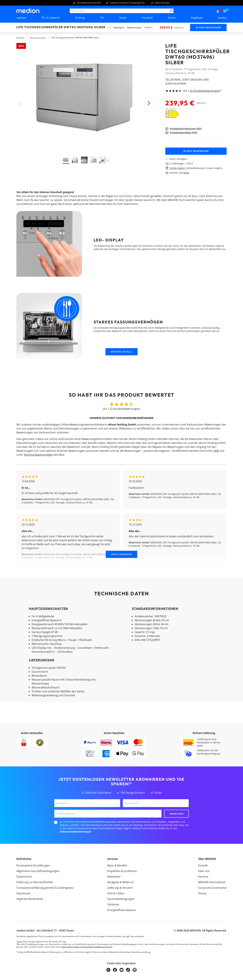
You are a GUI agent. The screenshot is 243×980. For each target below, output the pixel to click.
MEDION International (212, 882)
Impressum (23, 893)
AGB (216, 451)
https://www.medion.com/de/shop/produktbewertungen (86, 947)
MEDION (20, 38)
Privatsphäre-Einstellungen (33, 865)
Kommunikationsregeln (38, 455)
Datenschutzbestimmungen (76, 832)
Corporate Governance (212, 888)
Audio (123, 18)
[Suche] (171, 11)
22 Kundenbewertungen (205, 91)
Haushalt (147, 18)
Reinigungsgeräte (38, 38)
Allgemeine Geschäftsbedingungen (38, 871)
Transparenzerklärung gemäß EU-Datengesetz (45, 888)
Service (222, 18)
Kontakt (203, 865)
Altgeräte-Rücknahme (30, 899)
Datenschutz (24, 877)
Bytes (186, 173)
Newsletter (114, 877)
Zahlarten (113, 904)
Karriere (203, 877)
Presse (202, 893)
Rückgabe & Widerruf (120, 882)
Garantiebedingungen (121, 899)
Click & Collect (116, 893)
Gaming (80, 18)
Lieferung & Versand (120, 888)
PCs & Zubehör (51, 18)
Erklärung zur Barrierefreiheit (35, 882)
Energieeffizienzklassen (122, 910)
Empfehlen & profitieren (122, 871)
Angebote (197, 18)
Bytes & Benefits (117, 865)
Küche (172, 18)
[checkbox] (56, 822)
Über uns (204, 871)
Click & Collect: (177, 168)
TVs (102, 18)
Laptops (21, 18)
